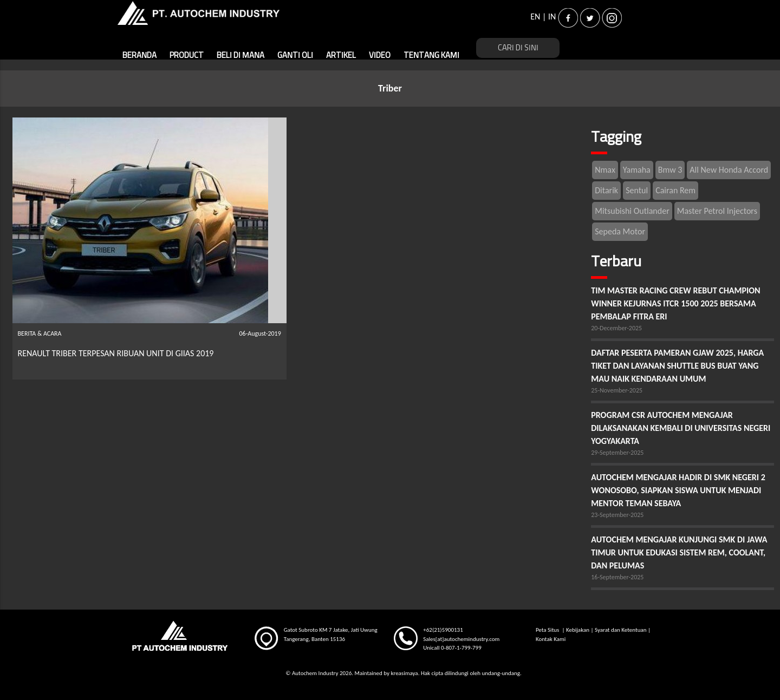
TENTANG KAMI (431, 55)
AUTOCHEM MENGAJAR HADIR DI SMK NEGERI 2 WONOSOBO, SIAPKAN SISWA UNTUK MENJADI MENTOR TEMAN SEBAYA (678, 490)
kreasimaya (404, 673)
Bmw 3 (670, 170)
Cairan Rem (675, 190)
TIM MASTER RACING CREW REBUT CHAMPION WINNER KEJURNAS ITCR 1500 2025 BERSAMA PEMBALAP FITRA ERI (675, 303)
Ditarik (606, 190)
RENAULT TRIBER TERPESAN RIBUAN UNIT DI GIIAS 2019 (116, 353)
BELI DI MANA (240, 55)
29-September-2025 (617, 453)
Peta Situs (548, 630)
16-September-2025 (617, 577)
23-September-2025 (617, 515)
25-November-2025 (617, 390)
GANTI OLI (295, 55)
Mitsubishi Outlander (632, 211)
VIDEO (380, 55)
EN (535, 17)
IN (552, 17)
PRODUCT (187, 55)
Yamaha (637, 170)
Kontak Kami (551, 639)
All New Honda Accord (729, 170)
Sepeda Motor (620, 231)
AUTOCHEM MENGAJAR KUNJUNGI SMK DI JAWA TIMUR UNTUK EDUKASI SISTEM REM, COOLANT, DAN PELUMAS (679, 552)
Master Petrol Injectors (717, 211)
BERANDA (139, 55)
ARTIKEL (341, 55)
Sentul (637, 190)
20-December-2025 (616, 328)
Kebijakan (578, 630)
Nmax (605, 170)
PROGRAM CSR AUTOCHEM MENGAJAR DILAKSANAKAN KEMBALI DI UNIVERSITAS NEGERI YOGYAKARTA (681, 428)
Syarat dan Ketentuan (620, 630)
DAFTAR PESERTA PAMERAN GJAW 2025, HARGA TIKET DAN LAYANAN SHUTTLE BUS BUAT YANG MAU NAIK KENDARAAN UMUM (677, 366)
